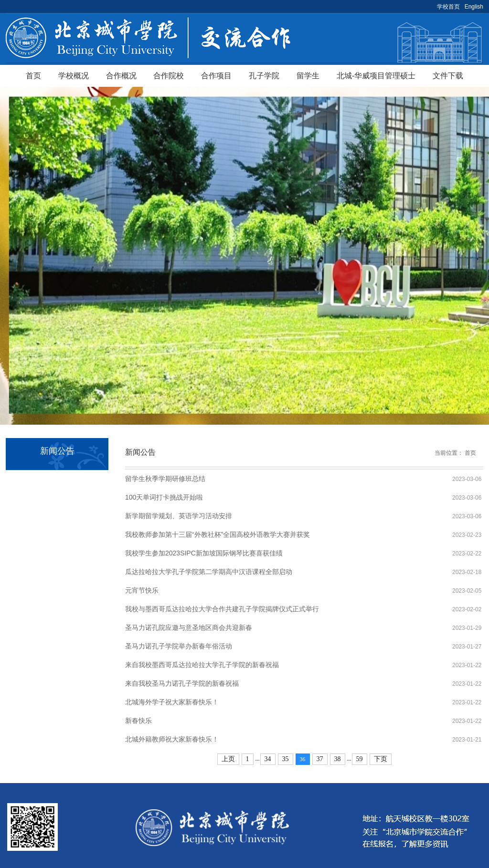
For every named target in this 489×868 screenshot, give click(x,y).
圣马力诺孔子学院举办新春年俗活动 (179, 646)
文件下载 (448, 76)
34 (268, 759)
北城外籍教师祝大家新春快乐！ (172, 739)
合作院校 (169, 76)
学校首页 (448, 7)
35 (286, 759)
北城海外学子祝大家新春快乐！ (172, 702)
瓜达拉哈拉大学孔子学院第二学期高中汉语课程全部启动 (209, 572)
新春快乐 (138, 721)
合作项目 (216, 76)
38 (338, 759)
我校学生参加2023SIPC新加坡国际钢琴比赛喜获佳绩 (204, 553)
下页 (381, 759)
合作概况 (121, 76)
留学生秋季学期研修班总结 (165, 479)
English (474, 7)
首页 (33, 76)
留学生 (308, 76)
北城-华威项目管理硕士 (376, 76)
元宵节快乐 (142, 590)
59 (360, 759)
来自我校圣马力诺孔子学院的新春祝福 (182, 683)
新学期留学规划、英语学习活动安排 (179, 516)
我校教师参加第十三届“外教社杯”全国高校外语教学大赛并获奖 (218, 534)
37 (320, 759)
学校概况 (74, 76)
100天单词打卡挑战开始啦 (164, 497)
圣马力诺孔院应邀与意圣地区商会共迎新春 (189, 627)
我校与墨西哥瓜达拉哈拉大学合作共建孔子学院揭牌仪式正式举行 (222, 609)
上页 (228, 759)
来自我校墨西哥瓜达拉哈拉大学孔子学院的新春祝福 (202, 665)
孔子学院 (264, 76)
